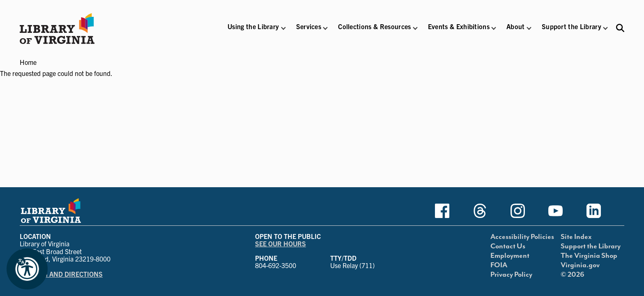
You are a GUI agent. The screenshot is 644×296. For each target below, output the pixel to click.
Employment (510, 256)
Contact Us (508, 246)
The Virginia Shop (589, 256)
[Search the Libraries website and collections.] (620, 28)
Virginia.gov (580, 265)
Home (28, 62)
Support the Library (591, 246)
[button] (253, 32)
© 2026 (573, 275)
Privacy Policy (511, 275)
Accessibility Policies (522, 237)
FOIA (499, 265)
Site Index (576, 237)
